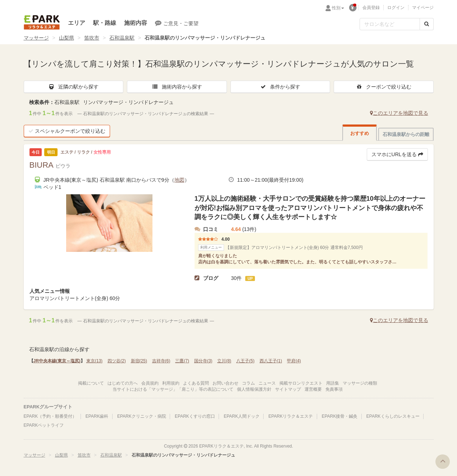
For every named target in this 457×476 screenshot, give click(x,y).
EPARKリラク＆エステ (42, 22)
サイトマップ (288, 389)
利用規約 (171, 383)
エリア (77, 23)
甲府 (294, 361)
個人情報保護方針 (254, 389)
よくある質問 (196, 383)
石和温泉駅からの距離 (406, 134)
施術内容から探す (177, 87)
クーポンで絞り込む (384, 87)
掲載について (91, 383)
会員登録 (371, 8)
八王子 (245, 361)
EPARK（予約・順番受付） (50, 416)
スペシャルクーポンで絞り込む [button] (67, 131)
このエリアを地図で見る (399, 113)
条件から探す (280, 87)
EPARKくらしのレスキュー (393, 416)
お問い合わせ (225, 383)
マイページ (423, 8)
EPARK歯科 (97, 416)
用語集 (333, 383)
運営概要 (313, 389)
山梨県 (67, 38)
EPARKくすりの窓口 (195, 416)
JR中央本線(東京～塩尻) (57, 361)
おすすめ (360, 133)
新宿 (139, 361)
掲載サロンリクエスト (301, 383)
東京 (94, 361)
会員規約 (150, 383)
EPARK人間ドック (242, 416)
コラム (248, 383)
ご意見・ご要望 (177, 23)
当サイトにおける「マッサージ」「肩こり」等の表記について (173, 389)
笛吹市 (92, 38)
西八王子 (271, 361)
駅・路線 (105, 23)
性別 (338, 8)
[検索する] (427, 24)
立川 (224, 361)
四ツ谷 (117, 361)
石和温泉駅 (122, 38)
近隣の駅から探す (73, 87)
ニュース (267, 383)
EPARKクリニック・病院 (142, 416)
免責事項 (334, 389)
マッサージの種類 (360, 383)
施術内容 (136, 23)
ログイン (396, 8)
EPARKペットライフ (44, 425)
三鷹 (182, 361)
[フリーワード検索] (390, 24)
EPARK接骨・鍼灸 (340, 416)
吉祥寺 (161, 361)
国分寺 (203, 361)
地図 (179, 180)
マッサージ (36, 38)
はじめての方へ (123, 383)
